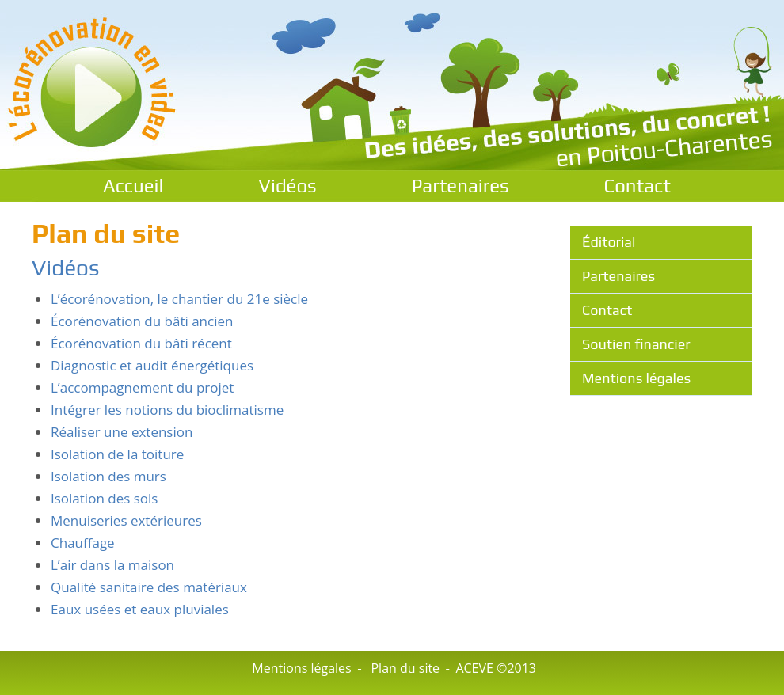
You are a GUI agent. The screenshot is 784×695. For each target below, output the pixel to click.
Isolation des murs (108, 476)
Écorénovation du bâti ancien (142, 321)
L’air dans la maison (112, 565)
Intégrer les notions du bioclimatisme (167, 410)
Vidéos (287, 186)
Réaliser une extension (122, 432)
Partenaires (461, 186)
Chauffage (83, 543)
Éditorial (609, 242)
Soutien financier (636, 344)
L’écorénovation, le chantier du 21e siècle (179, 299)
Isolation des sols (104, 498)
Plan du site (405, 668)
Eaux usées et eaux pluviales (140, 609)
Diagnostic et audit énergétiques (152, 365)
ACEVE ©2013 (496, 668)
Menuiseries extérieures (126, 520)
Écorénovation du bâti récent (141, 343)
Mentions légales (636, 378)
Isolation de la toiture (117, 454)
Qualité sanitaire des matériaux (149, 587)
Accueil (133, 186)
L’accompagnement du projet (142, 387)
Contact (637, 186)
